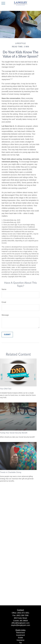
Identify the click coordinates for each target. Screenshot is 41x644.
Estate (20, 638)
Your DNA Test (6, 389)
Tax (20, 643)
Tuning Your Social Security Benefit (14, 433)
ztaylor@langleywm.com (21, 625)
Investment (20, 635)
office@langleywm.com (20, 623)
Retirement (20, 633)
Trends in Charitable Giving (11, 472)
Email (4, 302)
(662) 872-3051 (23, 613)
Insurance (20, 640)
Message (5, 315)
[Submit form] (7, 335)
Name (4, 289)
